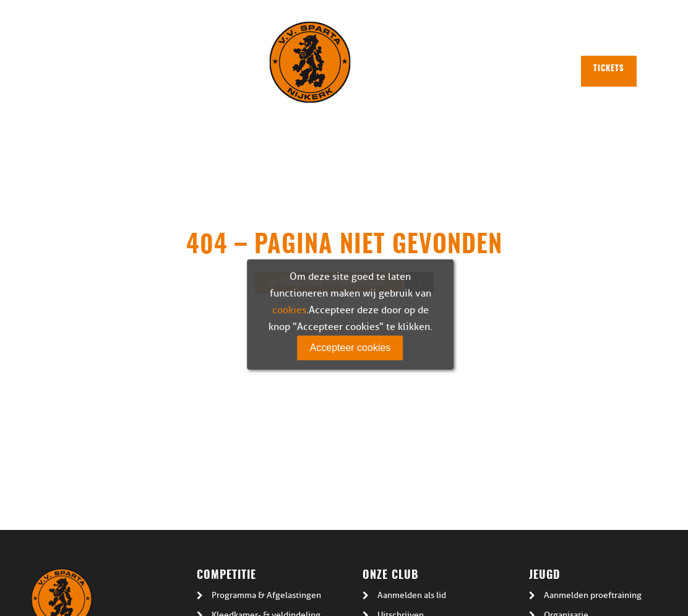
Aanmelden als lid (412, 595)
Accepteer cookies (350, 348)
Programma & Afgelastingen (266, 595)
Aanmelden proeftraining (593, 595)
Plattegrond (389, 39)
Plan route (455, 39)
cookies (289, 310)
